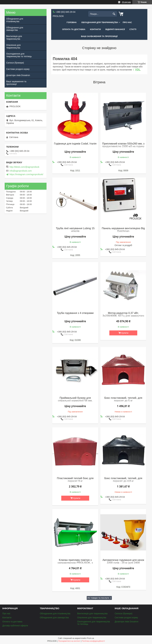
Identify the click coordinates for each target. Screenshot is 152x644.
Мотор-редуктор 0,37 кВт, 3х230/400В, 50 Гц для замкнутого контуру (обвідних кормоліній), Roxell (123, 317)
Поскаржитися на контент (69, 641)
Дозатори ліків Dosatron (18, 75)
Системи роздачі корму (18, 69)
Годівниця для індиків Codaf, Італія (75, 144)
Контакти (95, 29)
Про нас (127, 22)
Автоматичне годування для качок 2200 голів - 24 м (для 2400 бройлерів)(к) (123, 563)
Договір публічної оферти (15, 626)
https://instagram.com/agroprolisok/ (26, 174)
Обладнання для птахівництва (15, 20)
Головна (72, 22)
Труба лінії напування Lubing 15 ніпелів (75, 230)
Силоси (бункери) (15, 63)
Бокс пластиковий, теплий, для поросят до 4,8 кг (123, 480)
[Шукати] (114, 14)
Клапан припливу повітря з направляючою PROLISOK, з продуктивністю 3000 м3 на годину (75, 563)
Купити (125, 333)
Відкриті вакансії (115, 29)
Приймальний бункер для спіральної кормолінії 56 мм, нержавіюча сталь (75, 401)
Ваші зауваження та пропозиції (99, 36)
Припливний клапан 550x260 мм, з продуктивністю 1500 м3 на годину (123, 145)
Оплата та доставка (74, 29)
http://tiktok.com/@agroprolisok (24, 167)
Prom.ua (91, 638)
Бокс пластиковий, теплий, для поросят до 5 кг (123, 399)
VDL (138, 70)
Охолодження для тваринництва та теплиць (19, 55)
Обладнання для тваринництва (100, 22)
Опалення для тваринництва (13, 46)
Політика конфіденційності (93, 641)
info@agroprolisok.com (21, 171)
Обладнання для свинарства (15, 29)
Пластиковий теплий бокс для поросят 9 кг (75, 480)
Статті (133, 29)
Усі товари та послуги (98, 598)
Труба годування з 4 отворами (75, 313)
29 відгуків (126, 2)
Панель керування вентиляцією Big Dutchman (123, 230)
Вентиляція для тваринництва (14, 38)
